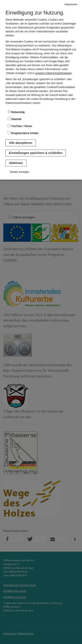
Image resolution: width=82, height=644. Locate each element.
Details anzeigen (20, 172)
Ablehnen (16, 163)
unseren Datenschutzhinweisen (53, 73)
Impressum (71, 4)
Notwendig (16, 112)
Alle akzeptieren (21, 143)
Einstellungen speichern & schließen (36, 153)
